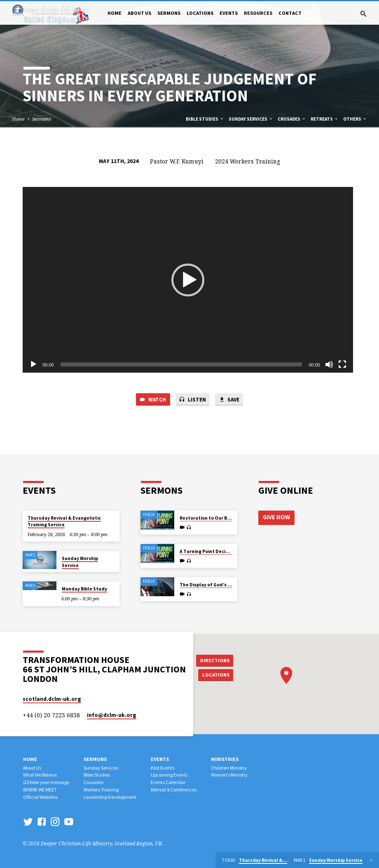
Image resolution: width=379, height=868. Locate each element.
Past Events (163, 768)
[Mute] (329, 364)
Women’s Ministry (229, 775)
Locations (200, 13)
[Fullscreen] (342, 364)
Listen (192, 400)
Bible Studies (205, 119)
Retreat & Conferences (174, 790)
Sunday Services (251, 119)
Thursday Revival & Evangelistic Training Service (64, 521)
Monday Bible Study (84, 589)
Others (355, 119)
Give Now (276, 517)
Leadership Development (110, 797)
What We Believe (40, 775)
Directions (215, 660)
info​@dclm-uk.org (112, 715)
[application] (188, 280)
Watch (152, 400)
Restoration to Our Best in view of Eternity (228, 518)
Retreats (325, 119)
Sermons (169, 13)
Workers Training (101, 790)
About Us (139, 13)
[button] (188, 280)
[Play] (33, 364)
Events (229, 13)
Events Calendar (168, 782)
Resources (258, 13)
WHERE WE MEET (40, 790)
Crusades (292, 119)
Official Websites (40, 797)
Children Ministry (229, 768)
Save (229, 400)
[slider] (181, 364)
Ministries (225, 759)
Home (115, 13)
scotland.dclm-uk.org (52, 699)
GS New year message (46, 782)
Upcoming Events (169, 775)
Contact (290, 13)
